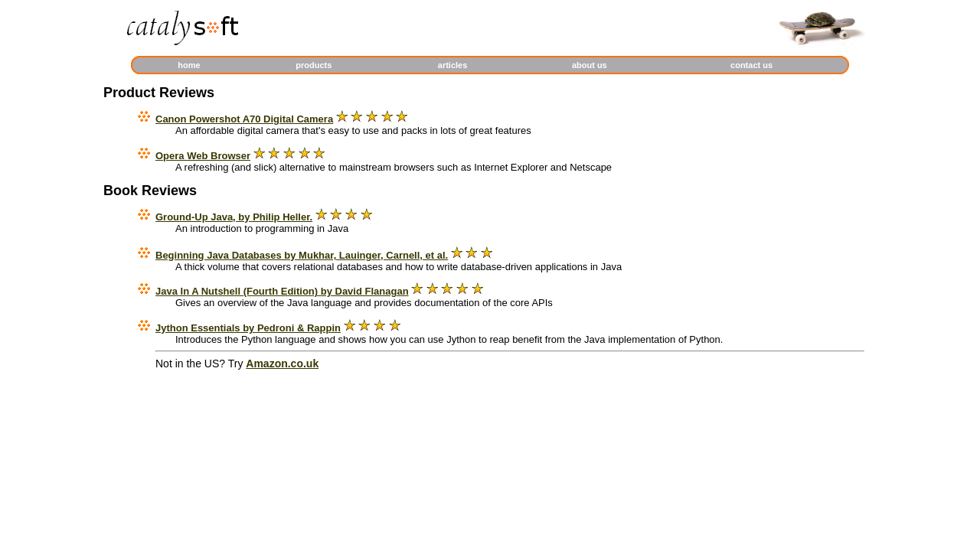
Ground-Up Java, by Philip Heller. (234, 217)
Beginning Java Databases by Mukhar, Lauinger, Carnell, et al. (302, 255)
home (189, 65)
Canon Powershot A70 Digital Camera (244, 119)
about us (590, 65)
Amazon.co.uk (282, 364)
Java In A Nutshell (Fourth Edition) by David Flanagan (282, 291)
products (314, 65)
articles (453, 65)
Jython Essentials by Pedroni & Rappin (248, 328)
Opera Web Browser (203, 156)
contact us (751, 65)
